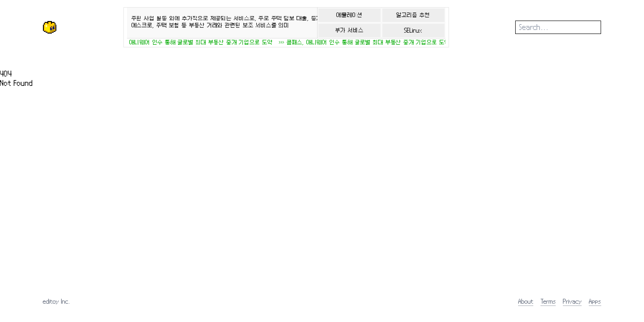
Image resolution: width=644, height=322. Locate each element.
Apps (595, 301)
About (526, 301)
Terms (548, 301)
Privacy (572, 301)
